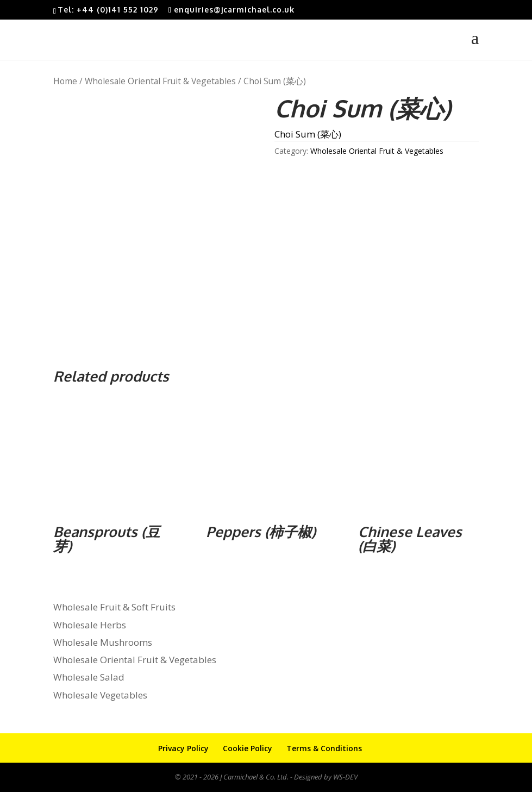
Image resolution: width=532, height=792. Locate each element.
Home (65, 81)
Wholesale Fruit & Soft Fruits (114, 607)
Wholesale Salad (89, 677)
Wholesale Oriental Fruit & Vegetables (160, 81)
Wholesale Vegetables (100, 695)
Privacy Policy (183, 748)
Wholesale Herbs (90, 625)
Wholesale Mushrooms (103, 642)
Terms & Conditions (324, 748)
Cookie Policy (248, 748)
